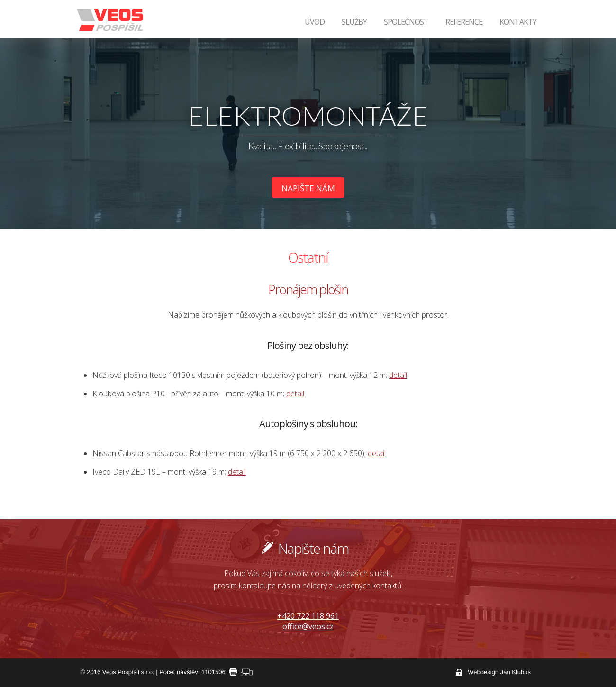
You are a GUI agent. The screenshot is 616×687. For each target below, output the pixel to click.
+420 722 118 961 (308, 616)
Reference (464, 22)
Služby (354, 22)
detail (398, 375)
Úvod (315, 22)
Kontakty (518, 22)
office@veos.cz (308, 626)
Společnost (406, 22)
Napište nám (308, 188)
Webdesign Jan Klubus (499, 672)
